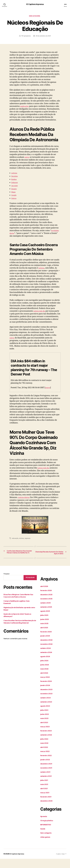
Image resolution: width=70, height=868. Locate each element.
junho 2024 (45, 674)
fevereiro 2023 (46, 740)
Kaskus (14, 183)
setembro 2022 (46, 744)
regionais (28, 544)
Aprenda (44, 826)
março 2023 (45, 736)
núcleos (22, 544)
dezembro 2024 (46, 649)
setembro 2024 (46, 662)
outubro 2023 (45, 707)
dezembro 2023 (46, 699)
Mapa (14, 195)
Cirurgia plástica (47, 830)
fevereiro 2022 (46, 765)
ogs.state (15, 189)
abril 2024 (44, 682)
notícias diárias (25, 504)
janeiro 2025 (45, 645)
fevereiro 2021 (46, 806)
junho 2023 (45, 723)
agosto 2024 (45, 666)
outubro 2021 (45, 781)
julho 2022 (44, 748)
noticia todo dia (40, 314)
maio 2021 (44, 794)
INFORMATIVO (46, 834)
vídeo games (45, 846)
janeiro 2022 (45, 769)
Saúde (43, 838)
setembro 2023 (46, 711)
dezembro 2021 (46, 773)
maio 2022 (44, 752)
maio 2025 (44, 633)
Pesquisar (6, 583)
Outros (14, 202)
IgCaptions (27, 37)
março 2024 (45, 686)
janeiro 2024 (45, 695)
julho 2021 (44, 789)
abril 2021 (44, 798)
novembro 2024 (46, 653)
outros (27, 161)
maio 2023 (44, 728)
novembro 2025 (46, 608)
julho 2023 (44, 719)
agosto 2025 (45, 620)
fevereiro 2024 (46, 690)
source (48, 394)
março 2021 (45, 802)
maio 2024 (44, 678)
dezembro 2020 (46, 810)
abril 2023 (44, 732)
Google (14, 199)
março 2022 (45, 761)
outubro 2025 (45, 612)
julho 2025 (44, 624)
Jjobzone (15, 186)
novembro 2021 (46, 777)
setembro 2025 (46, 616)
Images (14, 192)
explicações (25, 107)
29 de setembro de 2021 (43, 37)
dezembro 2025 (46, 604)
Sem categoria (35, 17)
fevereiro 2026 (46, 600)
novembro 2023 (46, 703)
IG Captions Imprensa (35, 4)
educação (15, 544)
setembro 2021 (46, 785)
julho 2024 (44, 670)
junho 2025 (45, 629)
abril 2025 (44, 637)
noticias (15, 176)
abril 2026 (44, 596)
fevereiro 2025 (46, 641)
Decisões (15, 180)
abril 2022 (44, 756)
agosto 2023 (45, 715)
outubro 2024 (45, 657)
